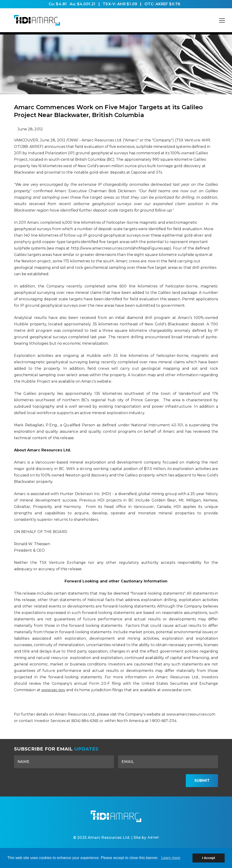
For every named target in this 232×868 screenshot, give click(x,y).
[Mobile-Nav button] (222, 20)
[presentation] (146, 781)
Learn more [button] (171, 858)
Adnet (153, 839)
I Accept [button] (209, 858)
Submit (202, 781)
